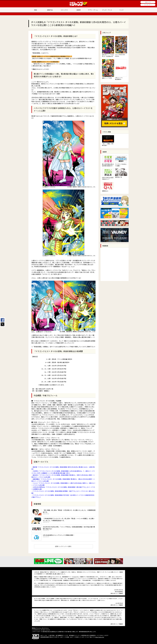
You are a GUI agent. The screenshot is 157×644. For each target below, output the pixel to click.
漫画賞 (78, 10)
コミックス (64, 10)
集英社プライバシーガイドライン (40, 628)
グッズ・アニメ (107, 10)
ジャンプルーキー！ (148, 5)
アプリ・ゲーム (93, 10)
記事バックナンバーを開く (63, 546)
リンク (121, 10)
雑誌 (36, 10)
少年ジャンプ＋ (148, 2)
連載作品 (50, 10)
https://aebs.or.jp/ (100, 637)
